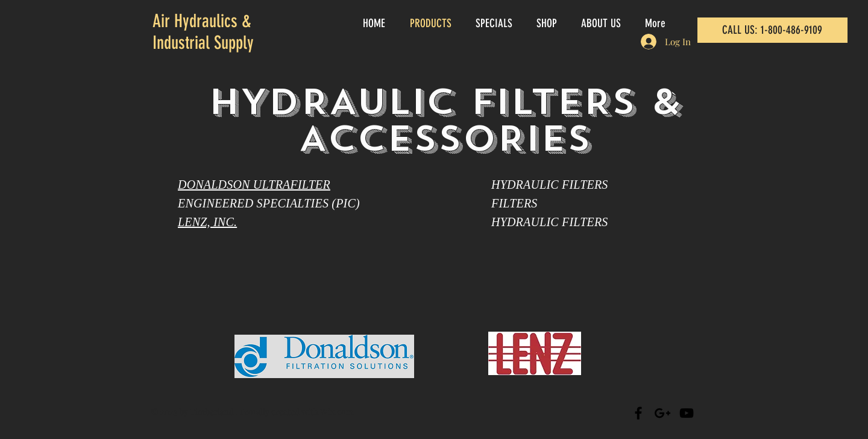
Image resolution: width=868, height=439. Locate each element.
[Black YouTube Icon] (687, 413)
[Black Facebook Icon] (638, 413)
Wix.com (337, 412)
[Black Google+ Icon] (662, 413)
